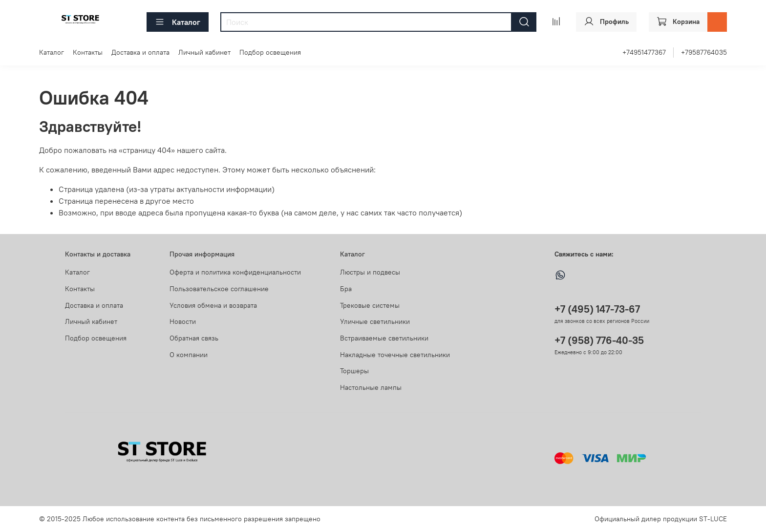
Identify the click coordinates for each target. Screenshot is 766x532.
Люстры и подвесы (370, 272)
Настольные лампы (371, 387)
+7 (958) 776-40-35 (599, 340)
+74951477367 (644, 52)
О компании (189, 355)
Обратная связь (194, 338)
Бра (346, 289)
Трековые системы (370, 305)
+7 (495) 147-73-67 (597, 309)
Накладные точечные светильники (395, 355)
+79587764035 (704, 52)
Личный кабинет (204, 52)
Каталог (178, 22)
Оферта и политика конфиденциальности (235, 272)
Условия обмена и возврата (213, 305)
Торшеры (354, 371)
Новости (183, 321)
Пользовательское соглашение (219, 289)
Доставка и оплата (140, 52)
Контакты (88, 52)
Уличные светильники (375, 321)
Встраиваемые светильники (384, 338)
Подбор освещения (270, 52)
